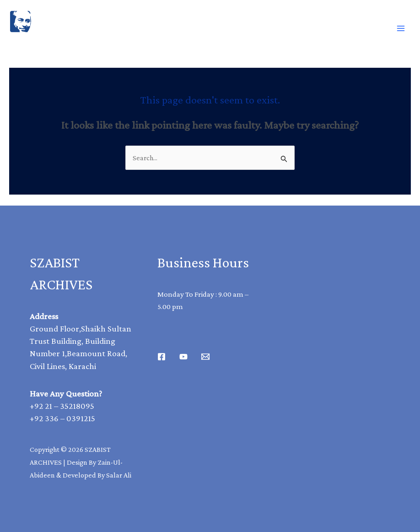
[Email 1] (205, 357)
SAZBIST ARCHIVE (52, 42)
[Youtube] (183, 357)
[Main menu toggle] (401, 28)
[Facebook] (162, 357)
